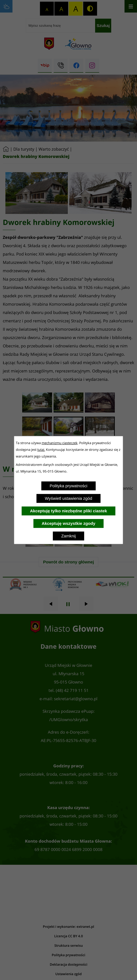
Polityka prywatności (68, 486)
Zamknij (68, 536)
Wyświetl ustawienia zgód (68, 498)
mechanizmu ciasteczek (60, 443)
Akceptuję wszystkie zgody (69, 523)
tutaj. (41, 450)
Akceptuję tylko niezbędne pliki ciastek (68, 511)
